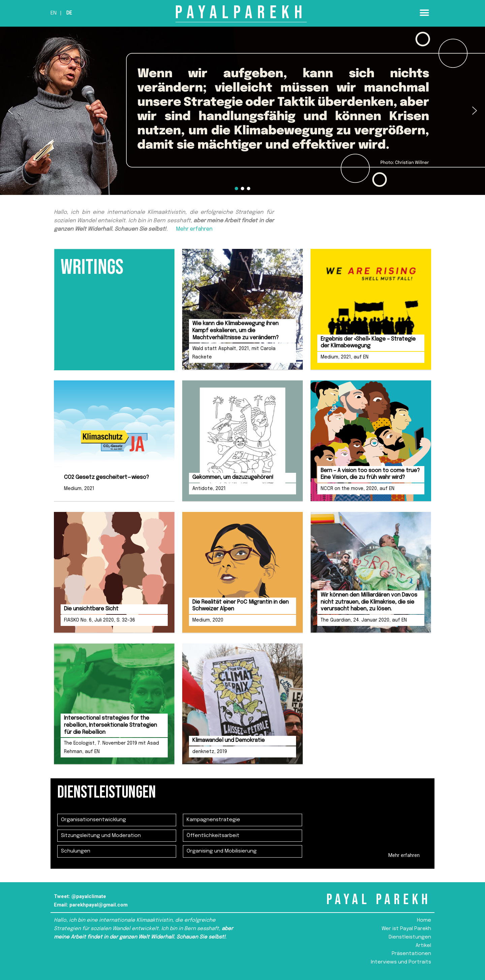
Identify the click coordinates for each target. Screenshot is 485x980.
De (69, 13)
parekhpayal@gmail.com (99, 905)
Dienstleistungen (410, 937)
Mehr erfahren (194, 229)
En (54, 13)
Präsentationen (411, 954)
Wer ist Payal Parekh (406, 929)
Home (424, 920)
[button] (424, 13)
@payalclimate (89, 896)
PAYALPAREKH (241, 13)
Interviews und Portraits (401, 962)
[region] (243, 111)
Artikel (423, 946)
